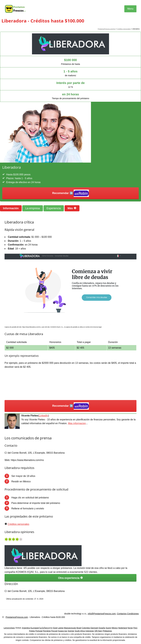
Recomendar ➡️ (70, 193)
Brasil (79, 628)
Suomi (108, 628)
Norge (130, 628)
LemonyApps (9, 628)
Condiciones (133, 614)
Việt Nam (98, 631)
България (35, 628)
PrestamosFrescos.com (17, 617)
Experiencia (54, 208)
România (47, 631)
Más (72, 208)
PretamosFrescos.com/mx (107, 29)
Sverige (71, 631)
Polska (32, 631)
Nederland (123, 628)
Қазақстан (63, 631)
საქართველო (46, 628)
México (115, 628)
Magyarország (70, 628)
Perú (135, 628)
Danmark (94, 628)
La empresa (33, 208)
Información (11, 208)
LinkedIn (44, 416)
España (102, 628)
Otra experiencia (70, 578)
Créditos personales (124, 29)
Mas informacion (77, 423)
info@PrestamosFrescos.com (102, 614)
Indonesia (90, 631)
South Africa (80, 631)
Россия (54, 631)
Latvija (60, 628)
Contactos (122, 614)
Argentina (26, 628)
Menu (130, 9)
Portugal (39, 631)
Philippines (107, 631)
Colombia (86, 628)
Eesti (55, 628)
